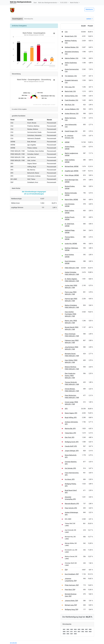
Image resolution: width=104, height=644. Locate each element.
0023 (86, 632)
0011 (72, 632)
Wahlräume (89, 9)
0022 (83, 632)
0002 (68, 629)
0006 (83, 629)
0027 (72, 634)
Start (35, 3)
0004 (75, 629)
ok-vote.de (13, 643)
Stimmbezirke (29, 19)
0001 (64, 629)
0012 (75, 632)
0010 (68, 632)
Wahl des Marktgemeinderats (48, 3)
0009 (64, 632)
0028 (75, 634)
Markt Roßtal (74, 3)
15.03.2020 (64, 3)
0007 (86, 629)
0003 (72, 629)
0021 (79, 632)
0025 (64, 634)
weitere (89, 19)
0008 (90, 629)
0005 (79, 629)
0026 (68, 634)
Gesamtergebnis (17, 19)
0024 (90, 632)
